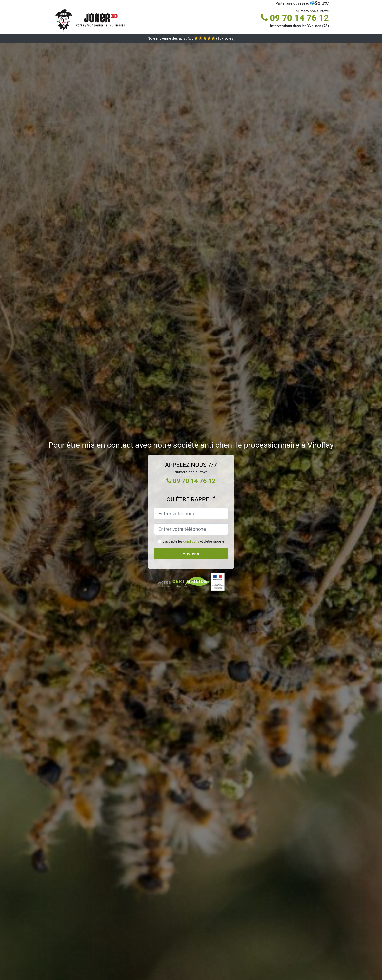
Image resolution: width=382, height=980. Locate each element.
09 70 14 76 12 (295, 18)
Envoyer (191, 554)
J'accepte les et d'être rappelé (193, 541)
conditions (191, 541)
